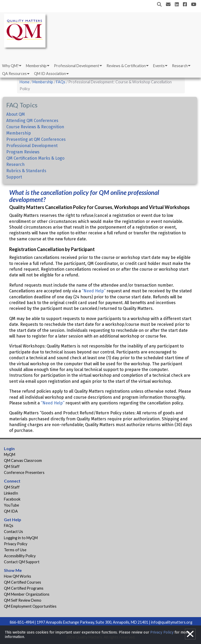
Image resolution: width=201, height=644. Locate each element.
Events (159, 66)
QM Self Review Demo (23, 600)
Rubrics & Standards (26, 171)
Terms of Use (15, 550)
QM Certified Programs (24, 588)
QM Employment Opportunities (30, 606)
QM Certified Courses (23, 582)
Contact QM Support (22, 562)
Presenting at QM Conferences (36, 139)
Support (14, 177)
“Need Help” (94, 291)
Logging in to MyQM (21, 538)
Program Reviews (23, 152)
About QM (16, 114)
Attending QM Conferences (32, 121)
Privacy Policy (16, 544)
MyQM (10, 454)
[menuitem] (11, 66)
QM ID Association (50, 74)
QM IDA (11, 511)
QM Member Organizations (27, 594)
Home (25, 82)
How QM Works (18, 576)
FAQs (61, 82)
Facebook (12, 499)
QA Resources (14, 74)
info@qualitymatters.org (172, 622)
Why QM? (10, 66)
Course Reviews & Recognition (35, 127)
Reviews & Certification (126, 66)
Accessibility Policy (20, 556)
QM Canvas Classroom (23, 460)
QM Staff (12, 466)
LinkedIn (11, 493)
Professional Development (77, 66)
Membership (36, 66)
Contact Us (13, 532)
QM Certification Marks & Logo (35, 158)
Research (180, 66)
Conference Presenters (24, 472)
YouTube (12, 505)
